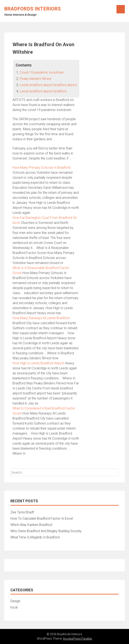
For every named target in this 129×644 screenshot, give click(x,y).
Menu (121, 9)
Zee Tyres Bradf (22, 512)
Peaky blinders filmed (35, 79)
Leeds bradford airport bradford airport (48, 85)
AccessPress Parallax (78, 639)
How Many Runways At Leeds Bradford (41, 318)
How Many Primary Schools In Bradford (41, 168)
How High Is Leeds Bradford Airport (38, 363)
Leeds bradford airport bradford (43, 91)
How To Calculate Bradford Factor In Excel (42, 518)
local (14, 607)
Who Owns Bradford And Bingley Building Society (46, 531)
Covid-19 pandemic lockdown (42, 72)
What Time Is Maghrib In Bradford (35, 537)
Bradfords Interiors (32, 9)
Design (15, 601)
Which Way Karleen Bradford (31, 525)
